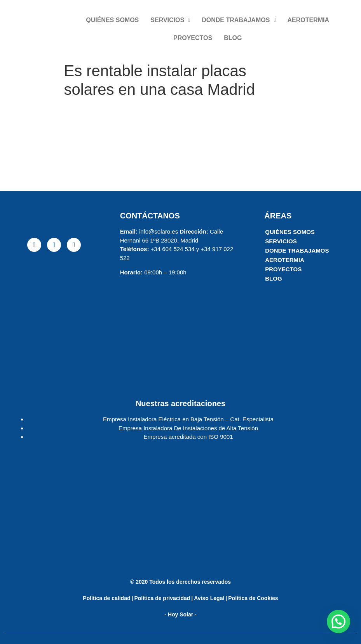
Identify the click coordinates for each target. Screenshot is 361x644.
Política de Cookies (253, 598)
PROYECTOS (193, 38)
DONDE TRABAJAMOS (239, 20)
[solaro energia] (54, 318)
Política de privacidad (162, 598)
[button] (338, 621)
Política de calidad (106, 598)
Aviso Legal (209, 598)
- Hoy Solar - (180, 614)
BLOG (233, 38)
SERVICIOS (170, 20)
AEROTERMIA (309, 20)
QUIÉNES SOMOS (112, 20)
